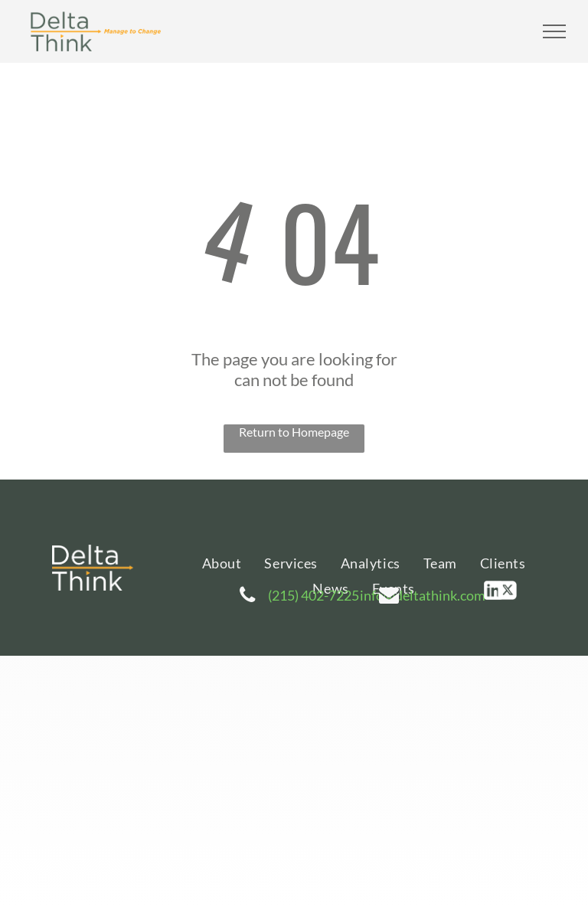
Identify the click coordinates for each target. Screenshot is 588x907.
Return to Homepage (294, 432)
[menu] (554, 31)
